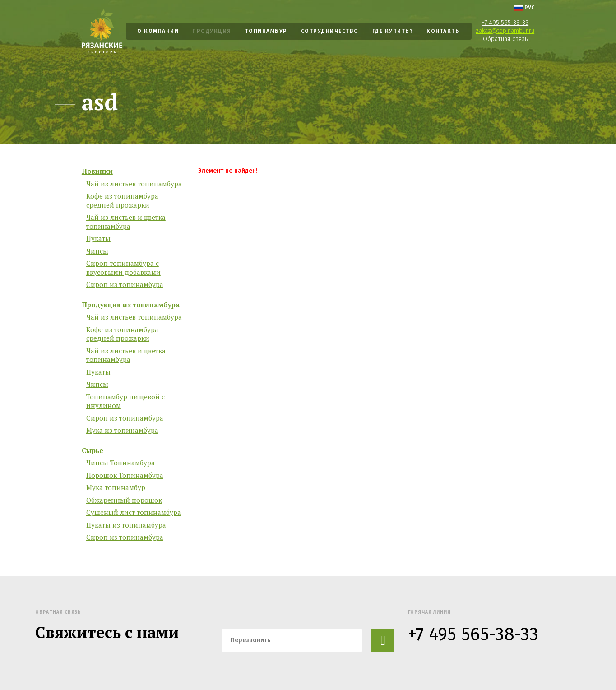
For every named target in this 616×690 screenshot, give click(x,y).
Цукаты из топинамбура (126, 525)
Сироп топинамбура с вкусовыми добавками (123, 268)
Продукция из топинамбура (131, 305)
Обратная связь (505, 39)
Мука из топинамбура (122, 430)
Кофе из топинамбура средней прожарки (122, 201)
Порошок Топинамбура (125, 475)
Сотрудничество (330, 31)
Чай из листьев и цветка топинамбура (126, 222)
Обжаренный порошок (124, 500)
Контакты (443, 31)
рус (524, 8)
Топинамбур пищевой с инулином (125, 401)
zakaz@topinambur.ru (505, 31)
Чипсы (97, 251)
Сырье (93, 451)
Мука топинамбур (116, 488)
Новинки (97, 171)
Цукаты (98, 238)
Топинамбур (266, 31)
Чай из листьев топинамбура (134, 184)
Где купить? (393, 31)
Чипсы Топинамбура (120, 463)
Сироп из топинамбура (125, 285)
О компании (158, 31)
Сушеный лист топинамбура (134, 512)
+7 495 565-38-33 (505, 23)
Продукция (212, 31)
